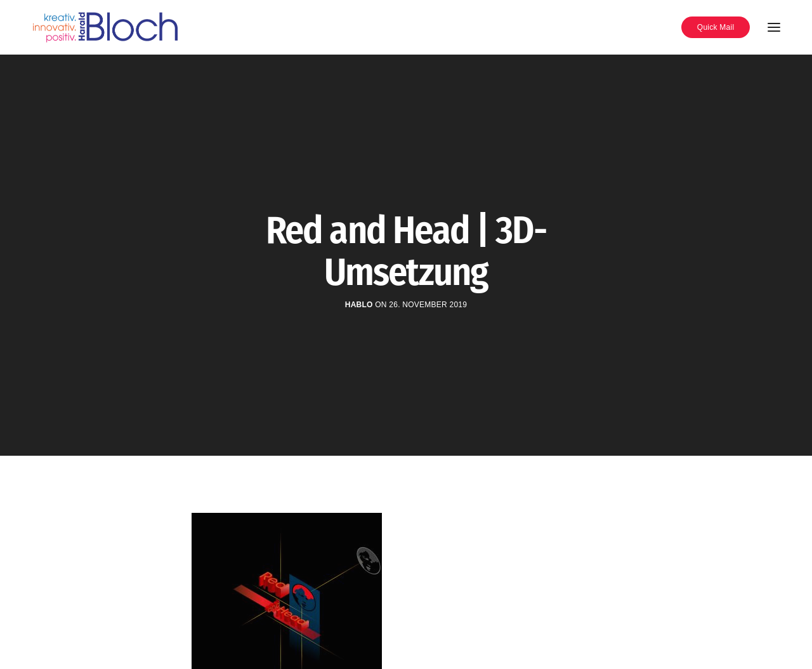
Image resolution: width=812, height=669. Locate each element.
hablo (359, 305)
